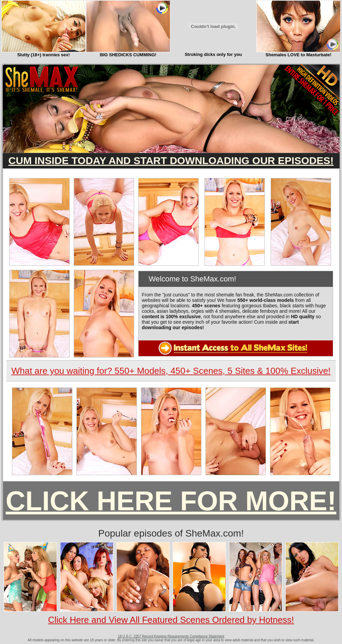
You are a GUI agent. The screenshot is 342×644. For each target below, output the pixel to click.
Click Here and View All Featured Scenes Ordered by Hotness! (171, 620)
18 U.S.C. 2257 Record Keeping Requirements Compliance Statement (171, 636)
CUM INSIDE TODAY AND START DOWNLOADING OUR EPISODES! (171, 160)
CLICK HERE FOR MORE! (171, 501)
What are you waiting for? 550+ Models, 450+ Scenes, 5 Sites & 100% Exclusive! (171, 371)
